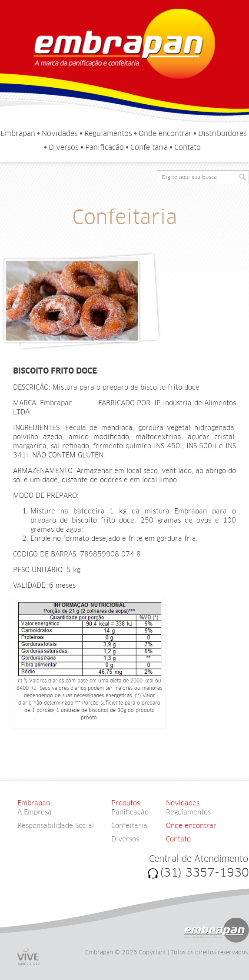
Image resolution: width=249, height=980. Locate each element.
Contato (188, 147)
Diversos (64, 147)
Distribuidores (222, 134)
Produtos (126, 803)
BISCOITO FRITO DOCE (55, 371)
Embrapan (18, 134)
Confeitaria (149, 147)
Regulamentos (108, 134)
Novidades (60, 134)
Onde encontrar (165, 134)
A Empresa (35, 812)
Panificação (105, 147)
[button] (242, 177)
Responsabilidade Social (56, 826)
